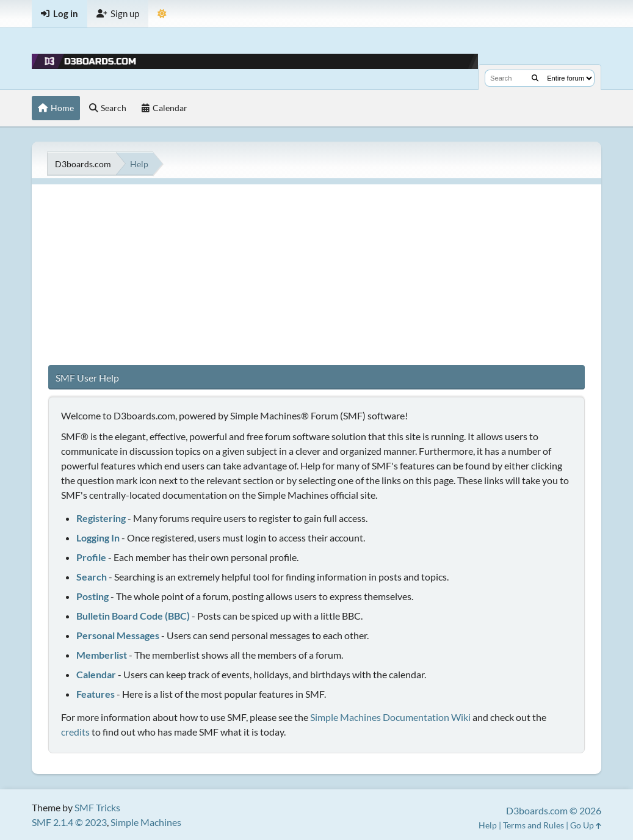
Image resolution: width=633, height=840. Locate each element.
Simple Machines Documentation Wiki (390, 717)
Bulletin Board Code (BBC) (133, 616)
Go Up (586, 825)
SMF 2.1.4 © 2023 (69, 822)
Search (92, 577)
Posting (92, 596)
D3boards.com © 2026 (554, 810)
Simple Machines (146, 822)
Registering (101, 518)
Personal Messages (118, 635)
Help (488, 825)
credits (75, 732)
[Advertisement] (316, 270)
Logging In (98, 538)
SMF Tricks (97, 807)
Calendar (96, 674)
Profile (91, 557)
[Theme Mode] (162, 14)
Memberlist (102, 655)
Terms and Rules (534, 825)
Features (96, 694)
